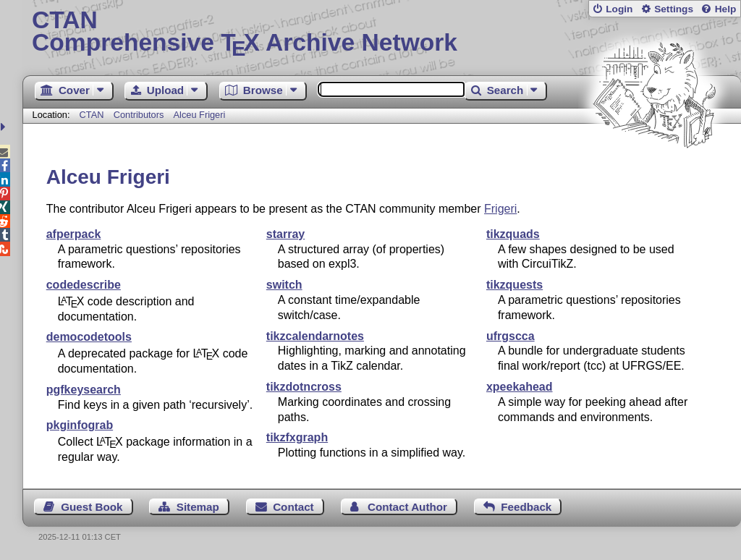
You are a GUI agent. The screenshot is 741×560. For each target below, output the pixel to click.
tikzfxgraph (297, 437)
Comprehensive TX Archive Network (382, 33)
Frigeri (500, 209)
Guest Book (92, 507)
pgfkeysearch (84, 390)
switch (284, 285)
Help (726, 9)
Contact (293, 507)
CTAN (92, 115)
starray (285, 234)
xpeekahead (520, 387)
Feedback (526, 507)
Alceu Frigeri (200, 115)
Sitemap (198, 507)
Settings (674, 9)
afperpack (74, 234)
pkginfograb (80, 425)
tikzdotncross (304, 387)
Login (619, 9)
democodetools (89, 337)
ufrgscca (511, 336)
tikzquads (513, 234)
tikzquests (515, 285)
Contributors (139, 115)
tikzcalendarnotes (315, 336)
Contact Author (407, 507)
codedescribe (84, 285)
